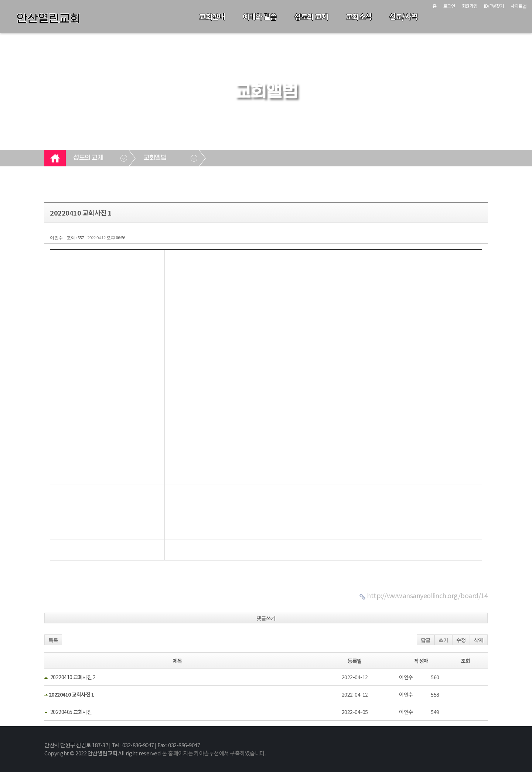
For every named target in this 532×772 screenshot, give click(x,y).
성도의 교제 (311, 16)
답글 (426, 640)
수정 (461, 640)
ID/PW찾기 (494, 6)
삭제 (479, 640)
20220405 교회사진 (71, 712)
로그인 (449, 6)
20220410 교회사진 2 (73, 677)
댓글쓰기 (266, 618)
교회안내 (212, 16)
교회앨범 (155, 158)
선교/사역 (403, 16)
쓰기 (443, 640)
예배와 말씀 (260, 16)
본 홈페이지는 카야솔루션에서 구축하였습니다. (214, 753)
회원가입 (470, 6)
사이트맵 (519, 6)
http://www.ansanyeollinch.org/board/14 (427, 595)
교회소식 (359, 16)
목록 (53, 640)
